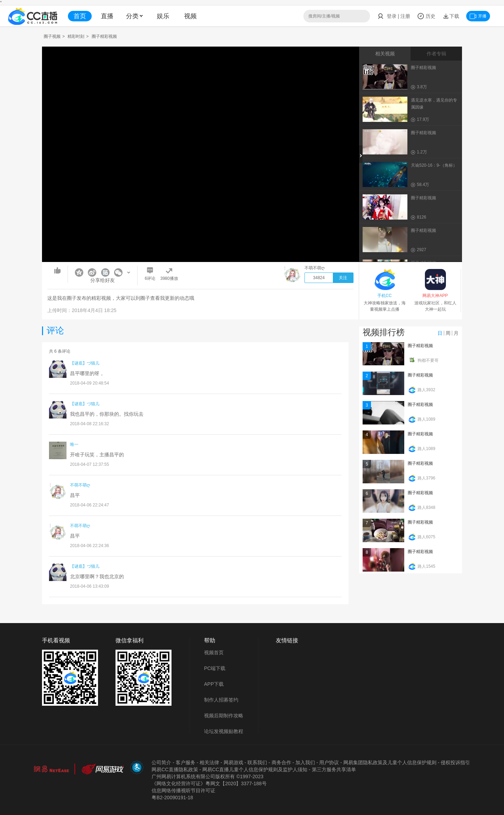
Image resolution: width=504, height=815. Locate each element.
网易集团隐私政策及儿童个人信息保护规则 (390, 762)
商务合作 (281, 762)
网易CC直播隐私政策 (175, 769)
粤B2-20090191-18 (172, 797)
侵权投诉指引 (455, 762)
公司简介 (161, 762)
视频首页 (214, 652)
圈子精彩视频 (420, 346)
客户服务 (185, 762)
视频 (190, 16)
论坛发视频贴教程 (224, 731)
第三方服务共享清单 (334, 769)
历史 (426, 16)
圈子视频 (52, 36)
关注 (343, 278)
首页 (80, 16)
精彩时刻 (76, 36)
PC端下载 (215, 668)
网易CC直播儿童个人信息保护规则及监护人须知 (255, 769)
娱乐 (163, 16)
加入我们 (305, 762)
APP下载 (214, 684)
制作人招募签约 (221, 700)
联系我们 (257, 762)
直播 (107, 16)
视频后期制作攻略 (224, 716)
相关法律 (209, 762)
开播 (478, 16)
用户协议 (329, 762)
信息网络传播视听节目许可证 (183, 790)
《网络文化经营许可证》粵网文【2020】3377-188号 (209, 783)
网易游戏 (233, 762)
